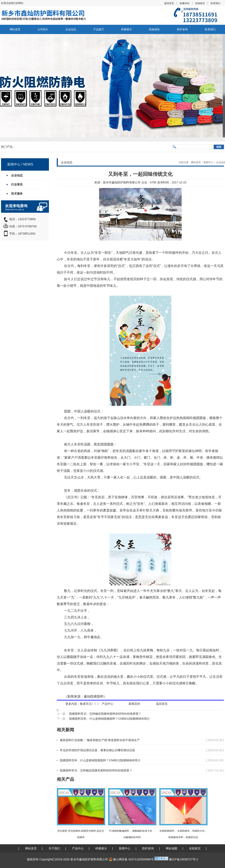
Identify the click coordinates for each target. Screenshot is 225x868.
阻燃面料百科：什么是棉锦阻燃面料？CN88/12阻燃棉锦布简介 (109, 719)
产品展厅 (99, 29)
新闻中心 (208, 162)
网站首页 (15, 29)
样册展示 (127, 29)
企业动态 (71, 29)
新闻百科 (134, 704)
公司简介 (43, 29)
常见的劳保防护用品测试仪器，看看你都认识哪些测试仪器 (97, 750)
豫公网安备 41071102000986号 (131, 859)
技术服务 (17, 194)
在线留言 (200, 3)
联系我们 (216, 3)
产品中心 (108, 704)
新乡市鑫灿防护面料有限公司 (122, 182)
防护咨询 (182, 29)
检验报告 (154, 29)
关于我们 (54, 848)
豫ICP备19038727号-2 (184, 859)
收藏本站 (185, 3)
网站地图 (172, 848)
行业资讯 (17, 184)
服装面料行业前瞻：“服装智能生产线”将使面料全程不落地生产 (100, 740)
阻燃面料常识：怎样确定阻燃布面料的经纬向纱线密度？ (105, 714)
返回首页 (169, 3)
